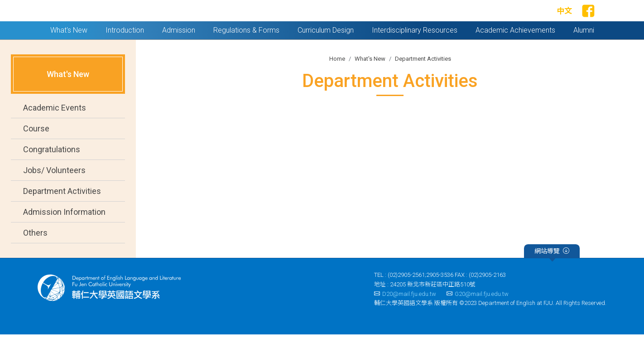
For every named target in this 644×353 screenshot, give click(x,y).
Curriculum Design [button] (326, 49)
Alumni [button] (584, 49)
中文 (564, 20)
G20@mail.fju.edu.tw (478, 312)
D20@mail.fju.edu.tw (405, 312)
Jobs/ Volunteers (54, 189)
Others (35, 252)
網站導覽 (552, 271)
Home (337, 77)
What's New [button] (69, 49)
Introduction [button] (125, 49)
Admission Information (64, 231)
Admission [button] (179, 49)
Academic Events (55, 127)
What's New (370, 77)
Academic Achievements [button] (515, 49)
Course (36, 147)
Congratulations (52, 168)
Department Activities (62, 210)
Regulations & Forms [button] (246, 49)
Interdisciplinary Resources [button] (415, 49)
